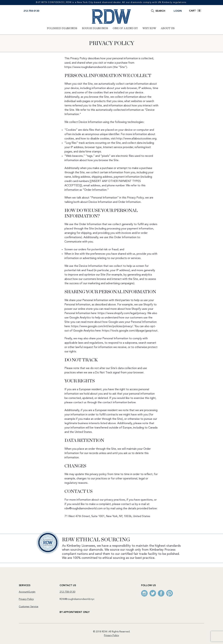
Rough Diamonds (95, 28)
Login (178, 11)
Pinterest (170, 593)
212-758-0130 (31, 11)
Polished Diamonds (62, 28)
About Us (168, 28)
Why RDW (149, 28)
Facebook (161, 593)
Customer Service (29, 607)
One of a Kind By (125, 28)
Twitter (153, 593)
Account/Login (27, 592)
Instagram (144, 593)
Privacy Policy (26, 599)
